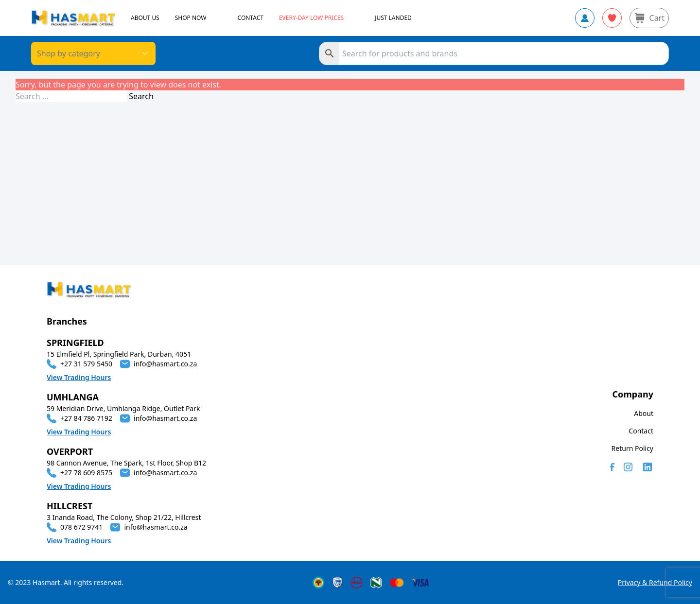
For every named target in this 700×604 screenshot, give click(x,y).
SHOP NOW (191, 18)
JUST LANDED (393, 18)
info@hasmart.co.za (165, 364)
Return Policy (632, 448)
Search (141, 96)
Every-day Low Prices (311, 18)
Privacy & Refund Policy (655, 582)
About (644, 413)
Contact (641, 431)
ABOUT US (145, 18)
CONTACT (251, 18)
